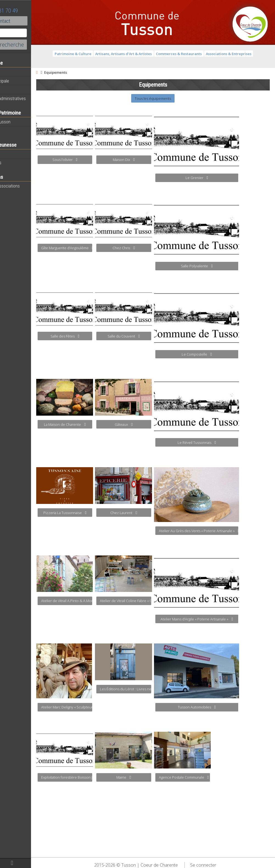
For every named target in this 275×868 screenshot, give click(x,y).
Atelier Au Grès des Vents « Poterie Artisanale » (228, 531)
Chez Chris (153, 248)
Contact (30, 21)
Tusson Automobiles (226, 707)
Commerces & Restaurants (194, 54)
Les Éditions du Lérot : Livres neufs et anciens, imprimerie (155, 689)
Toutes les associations (26, 186)
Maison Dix (153, 160)
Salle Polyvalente (226, 266)
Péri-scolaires (17, 163)
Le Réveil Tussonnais (226, 442)
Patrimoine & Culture (88, 54)
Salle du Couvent (153, 336)
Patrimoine (14, 131)
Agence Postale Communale (213, 777)
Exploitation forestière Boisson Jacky (96, 777)
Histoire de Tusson (21, 122)
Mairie (153, 777)
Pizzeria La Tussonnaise (94, 513)
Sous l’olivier (94, 160)
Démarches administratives (29, 98)
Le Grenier (226, 178)
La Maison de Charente (94, 424)
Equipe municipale (21, 81)
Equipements (16, 90)
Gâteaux (153, 424)
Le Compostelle (226, 354)
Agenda (12, 72)
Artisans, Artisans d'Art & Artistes (138, 54)
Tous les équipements (168, 98)
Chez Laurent (153, 513)
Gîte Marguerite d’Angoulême (96, 248)
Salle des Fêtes (94, 336)
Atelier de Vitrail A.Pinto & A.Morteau (96, 601)
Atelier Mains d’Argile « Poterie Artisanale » (226, 619)
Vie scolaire (15, 154)
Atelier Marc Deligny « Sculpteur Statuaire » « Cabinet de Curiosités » (96, 707)
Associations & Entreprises (243, 54)
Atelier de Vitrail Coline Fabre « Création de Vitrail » (155, 601)
